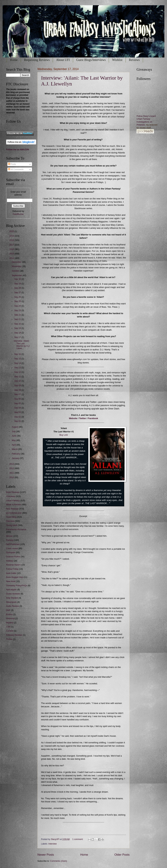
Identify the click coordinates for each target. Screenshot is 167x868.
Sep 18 (18, 333)
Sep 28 (18, 288)
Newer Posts (46, 855)
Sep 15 (18, 359)
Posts (12, 164)
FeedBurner (18, 214)
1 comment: (78, 839)
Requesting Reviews (37, 60)
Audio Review (12, 606)
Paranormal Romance (16, 530)
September (17, 275)
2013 (12, 464)
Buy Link (64, 435)
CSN (8, 627)
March (15, 449)
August (15, 427)
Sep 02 (18, 417)
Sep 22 (18, 315)
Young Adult (12, 525)
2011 (12, 473)
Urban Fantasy (13, 501)
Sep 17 (18, 337)
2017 (12, 245)
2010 (12, 477)
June (14, 436)
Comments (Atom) (59, 861)
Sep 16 (18, 354)
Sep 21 (18, 319)
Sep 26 (18, 297)
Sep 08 (18, 390)
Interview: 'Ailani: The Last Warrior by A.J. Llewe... (22, 345)
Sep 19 (18, 328)
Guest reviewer (13, 594)
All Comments (16, 169)
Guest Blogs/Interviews (91, 60)
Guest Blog (11, 517)
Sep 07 (18, 394)
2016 (12, 249)
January (16, 458)
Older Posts (122, 855)
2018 (12, 240)
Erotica (9, 614)
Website (73, 418)
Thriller (9, 639)
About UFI (63, 60)
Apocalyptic (11, 590)
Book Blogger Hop (15, 577)
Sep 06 (18, 399)
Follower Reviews (14, 635)
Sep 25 (18, 301)
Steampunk (11, 602)
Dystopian (11, 552)
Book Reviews (13, 492)
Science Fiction (13, 557)
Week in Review (13, 505)
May (14, 440)
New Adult (11, 581)
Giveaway (11, 496)
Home (14, 60)
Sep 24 (18, 306)
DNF (8, 610)
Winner (9, 536)
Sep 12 (18, 372)
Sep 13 (18, 368)
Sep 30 (18, 279)
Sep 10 (18, 381)
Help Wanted (12, 598)
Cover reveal (12, 548)
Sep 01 (18, 421)
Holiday (10, 561)
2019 (12, 236)
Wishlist (117, 60)
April (14, 445)
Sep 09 (18, 386)
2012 (12, 468)
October (16, 271)
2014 (12, 258)
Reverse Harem (13, 565)
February (16, 454)
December (17, 262)
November (17, 266)
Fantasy (10, 540)
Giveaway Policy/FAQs (17, 586)
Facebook (93, 418)
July (14, 431)
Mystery (10, 623)
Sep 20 (18, 324)
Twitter (83, 418)
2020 (12, 231)
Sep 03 (18, 412)
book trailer (11, 573)
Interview (53, 844)
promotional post (14, 513)
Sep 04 (18, 408)
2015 (12, 254)
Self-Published (13, 544)
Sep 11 (18, 377)
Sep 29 (18, 284)
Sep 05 (18, 403)
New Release (12, 509)
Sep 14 (18, 363)
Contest (10, 631)
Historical (10, 618)
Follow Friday (12, 569)
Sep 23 (18, 310)
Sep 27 (18, 293)
